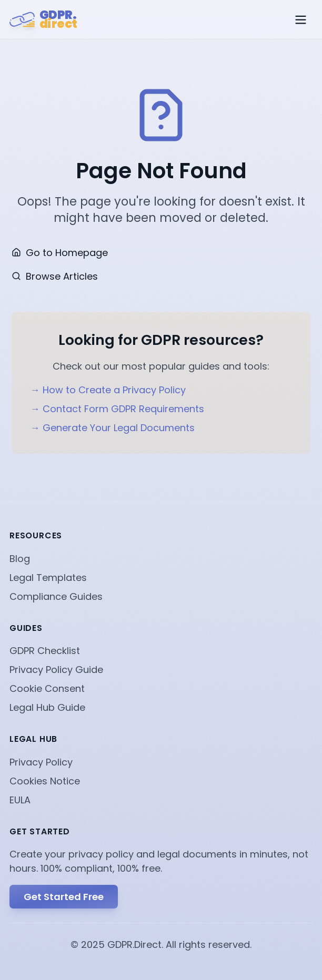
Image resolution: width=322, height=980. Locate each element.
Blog (20, 559)
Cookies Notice (45, 781)
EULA (20, 800)
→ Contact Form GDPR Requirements (117, 409)
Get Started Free (64, 897)
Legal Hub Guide (47, 707)
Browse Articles (55, 276)
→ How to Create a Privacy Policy (108, 390)
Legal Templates (48, 578)
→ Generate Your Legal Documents (113, 428)
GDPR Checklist (45, 651)
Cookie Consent (47, 688)
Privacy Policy (41, 762)
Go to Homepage (60, 253)
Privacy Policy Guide (56, 670)
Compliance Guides (56, 596)
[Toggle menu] (301, 20)
